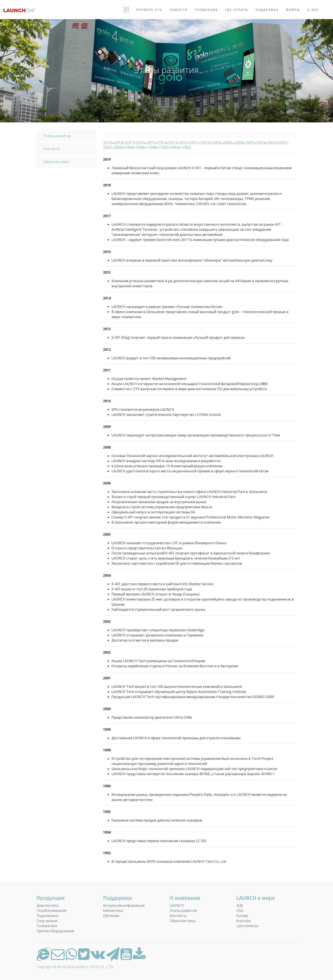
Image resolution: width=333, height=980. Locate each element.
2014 (162, 143)
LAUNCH (177, 905)
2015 (151, 143)
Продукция (206, 10)
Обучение (111, 916)
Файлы (293, 10)
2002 (282, 143)
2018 (119, 143)
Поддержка (267, 10)
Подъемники (47, 916)
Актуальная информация (124, 905)
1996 (152, 147)
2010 (205, 143)
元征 (240, 905)
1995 (163, 147)
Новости (179, 10)
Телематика (47, 926)
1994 (174, 147)
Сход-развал (47, 921)
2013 (173, 143)
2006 (239, 143)
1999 (129, 147)
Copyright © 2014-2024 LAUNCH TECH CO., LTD (75, 967)
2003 (272, 143)
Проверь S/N (149, 10)
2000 (119, 147)
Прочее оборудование (55, 931)
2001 (108, 147)
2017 (129, 143)
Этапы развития (57, 136)
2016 (140, 143)
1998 (140, 147)
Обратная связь (56, 162)
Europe (242, 916)
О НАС (313, 10)
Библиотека (113, 911)
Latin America (247, 926)
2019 (108, 143)
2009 (216, 143)
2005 (250, 143)
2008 (227, 143)
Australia (243, 921)
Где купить (237, 10)
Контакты (52, 149)
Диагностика (47, 905)
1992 (186, 147)
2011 (194, 143)
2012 (183, 143)
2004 (261, 143)
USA (240, 911)
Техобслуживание (52, 911)
